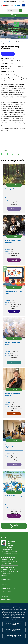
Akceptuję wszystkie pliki (14, 624)
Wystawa (8, 54)
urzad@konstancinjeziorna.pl (9, 554)
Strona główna (4, 42)
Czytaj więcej (14, 619)
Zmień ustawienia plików (14, 636)
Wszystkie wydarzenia (14, 526)
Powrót (6, 151)
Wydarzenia (12, 42)
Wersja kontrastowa (11, 2)
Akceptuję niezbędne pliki (14, 630)
